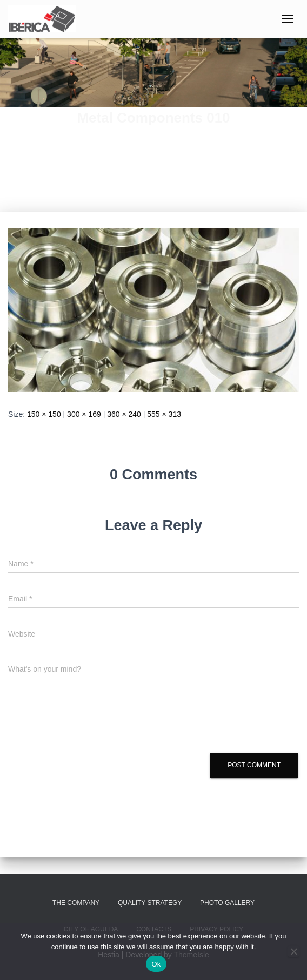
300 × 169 (84, 414)
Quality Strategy (150, 903)
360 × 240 (124, 414)
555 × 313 (164, 414)
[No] (293, 951)
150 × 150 (44, 414)
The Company (76, 903)
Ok (156, 964)
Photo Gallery (227, 903)
